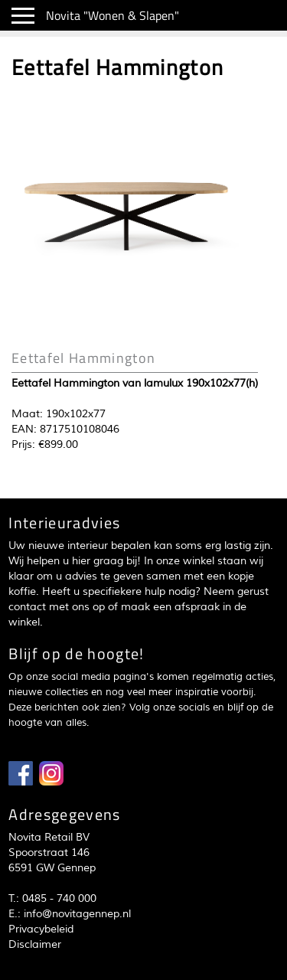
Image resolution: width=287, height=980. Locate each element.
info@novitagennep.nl (77, 914)
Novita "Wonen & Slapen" (113, 15)
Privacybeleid (41, 929)
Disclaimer (35, 944)
